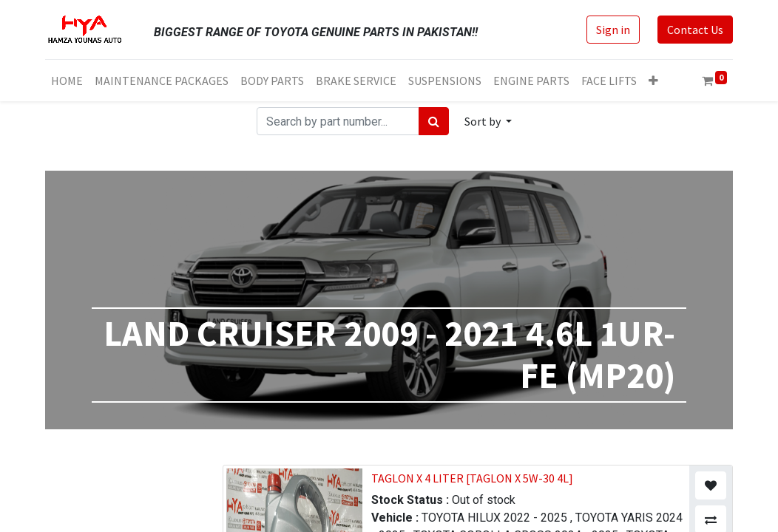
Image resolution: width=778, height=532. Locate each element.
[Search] (434, 121)
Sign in (613, 30)
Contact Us (695, 30)
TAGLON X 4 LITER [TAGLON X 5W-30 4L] (472, 478)
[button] (653, 81)
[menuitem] (67, 81)
